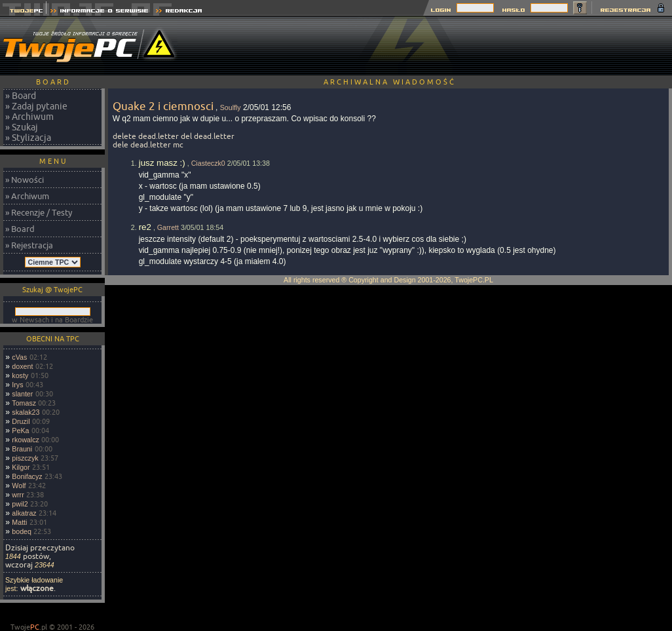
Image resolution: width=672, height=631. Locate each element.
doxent (22, 366)
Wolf (19, 486)
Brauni (22, 449)
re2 (145, 227)
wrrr (18, 495)
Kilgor (21, 467)
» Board (21, 96)
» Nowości (25, 180)
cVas (19, 357)
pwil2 (20, 504)
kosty (20, 375)
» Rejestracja (29, 245)
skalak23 (26, 412)
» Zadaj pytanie (36, 106)
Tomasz (24, 403)
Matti (19, 522)
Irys (17, 385)
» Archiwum (29, 117)
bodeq (22, 531)
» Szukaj (22, 127)
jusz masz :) (162, 163)
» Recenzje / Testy (39, 212)
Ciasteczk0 (208, 163)
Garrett (168, 227)
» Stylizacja (28, 138)
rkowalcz (25, 440)
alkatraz (24, 513)
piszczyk (25, 458)
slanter (22, 394)
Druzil (21, 421)
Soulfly (231, 107)
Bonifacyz (27, 476)
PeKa (20, 430)
